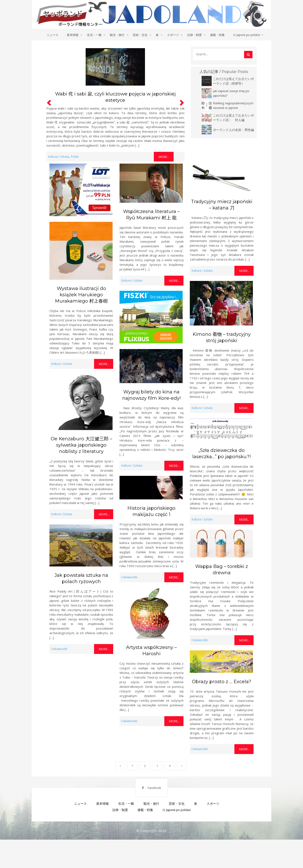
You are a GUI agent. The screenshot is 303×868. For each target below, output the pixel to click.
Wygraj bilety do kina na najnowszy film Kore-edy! (151, 395)
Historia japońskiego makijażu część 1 (151, 511)
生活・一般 (94, 35)
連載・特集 (218, 35)
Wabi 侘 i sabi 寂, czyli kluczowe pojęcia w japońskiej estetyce (115, 97)
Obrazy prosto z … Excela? (222, 682)
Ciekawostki (129, 577)
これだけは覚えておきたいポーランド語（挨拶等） (233, 81)
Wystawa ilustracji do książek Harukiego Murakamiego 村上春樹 (81, 295)
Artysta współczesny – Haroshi (151, 650)
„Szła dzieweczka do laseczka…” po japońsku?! (222, 453)
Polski (75, 157)
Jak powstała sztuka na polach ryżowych (81, 579)
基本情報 (72, 35)
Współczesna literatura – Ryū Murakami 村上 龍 (151, 215)
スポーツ (173, 35)
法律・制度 (195, 35)
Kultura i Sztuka (58, 157)
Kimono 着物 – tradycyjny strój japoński (222, 337)
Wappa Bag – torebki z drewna (222, 570)
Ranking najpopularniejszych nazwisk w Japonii (233, 105)
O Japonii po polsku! (247, 35)
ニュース (52, 35)
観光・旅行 (117, 35)
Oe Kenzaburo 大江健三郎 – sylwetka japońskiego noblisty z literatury (81, 445)
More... (164, 157)
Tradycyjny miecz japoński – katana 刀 (222, 205)
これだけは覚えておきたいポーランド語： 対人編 (233, 118)
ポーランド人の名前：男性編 (233, 130)
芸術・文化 (140, 35)
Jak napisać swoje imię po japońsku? (231, 93)
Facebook (149, 790)
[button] (48, 104)
